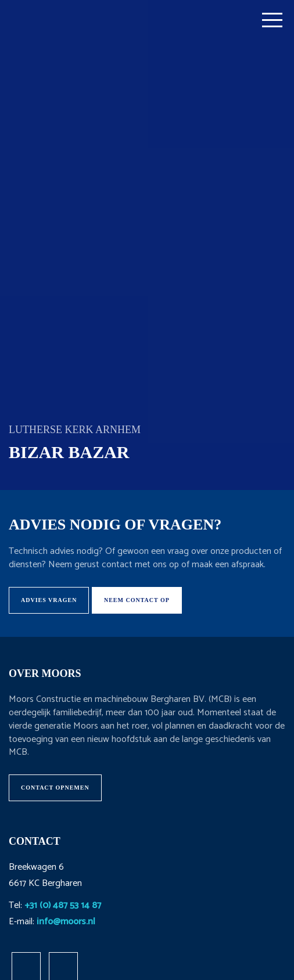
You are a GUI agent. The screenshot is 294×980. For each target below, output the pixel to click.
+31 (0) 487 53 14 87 (63, 905)
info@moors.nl (66, 922)
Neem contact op (137, 600)
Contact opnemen (55, 788)
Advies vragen (49, 600)
